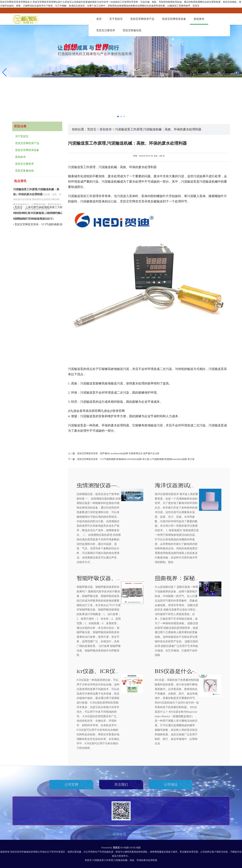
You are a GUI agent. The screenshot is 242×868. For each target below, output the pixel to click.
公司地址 (171, 785)
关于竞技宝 (116, 19)
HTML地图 (135, 848)
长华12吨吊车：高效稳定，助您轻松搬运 (39, 213)
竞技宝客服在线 (132, 30)
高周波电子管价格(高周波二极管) (34, 219)
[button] (238, 72)
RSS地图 (125, 848)
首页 (99, 19)
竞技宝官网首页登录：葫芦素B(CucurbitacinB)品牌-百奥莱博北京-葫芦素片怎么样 (118, 453)
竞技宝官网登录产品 (142, 19)
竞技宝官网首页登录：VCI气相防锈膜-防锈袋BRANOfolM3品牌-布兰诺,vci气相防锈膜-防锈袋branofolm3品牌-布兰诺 (136, 459)
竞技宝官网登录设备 (174, 19)
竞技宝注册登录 (106, 30)
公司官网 (71, 785)
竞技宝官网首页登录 (134, 201)
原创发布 (199, 19)
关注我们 (121, 785)
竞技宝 (92, 129)
